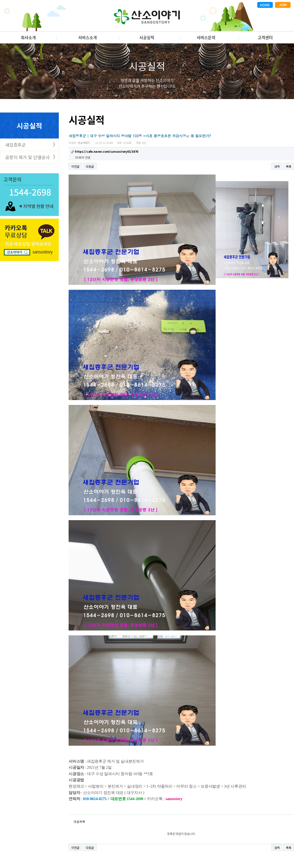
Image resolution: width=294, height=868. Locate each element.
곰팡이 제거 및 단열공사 (27, 157)
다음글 (90, 166)
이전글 (75, 166)
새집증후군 (15, 145)
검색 (277, 166)
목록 (289, 166)
